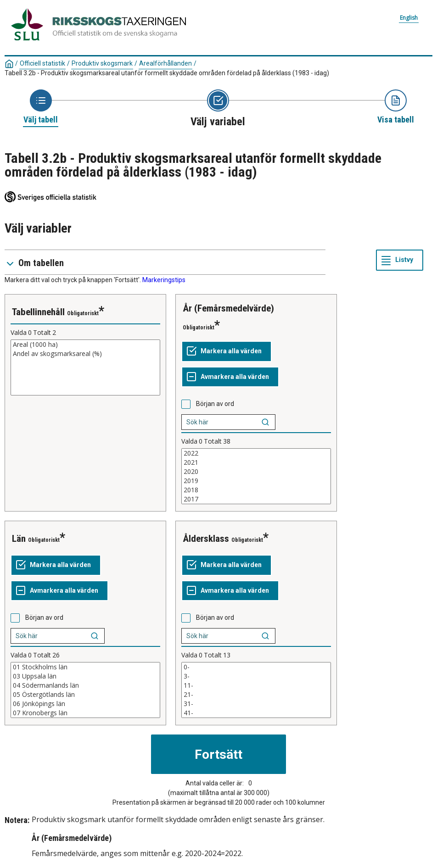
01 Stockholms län (85, 667)
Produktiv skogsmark (102, 63)
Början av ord (215, 404)
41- (256, 713)
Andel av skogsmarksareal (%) (85, 354)
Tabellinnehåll (38, 312)
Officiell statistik (42, 63)
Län (19, 539)
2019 (256, 481)
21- (256, 695)
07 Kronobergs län (85, 713)
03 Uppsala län (85, 676)
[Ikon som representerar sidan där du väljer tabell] (41, 107)
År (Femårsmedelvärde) (228, 308)
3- (256, 676)
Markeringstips (164, 280)
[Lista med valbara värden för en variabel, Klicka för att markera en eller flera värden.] (85, 367)
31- (256, 704)
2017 (256, 499)
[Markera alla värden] (227, 351)
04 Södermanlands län (85, 685)
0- (256, 667)
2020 (256, 472)
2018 (256, 490)
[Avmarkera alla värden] (230, 377)
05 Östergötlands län (85, 695)
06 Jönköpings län (85, 704)
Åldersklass (206, 539)
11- (256, 685)
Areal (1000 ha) (85, 345)
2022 (256, 453)
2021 (256, 462)
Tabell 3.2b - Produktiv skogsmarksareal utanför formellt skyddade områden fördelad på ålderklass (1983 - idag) (167, 73)
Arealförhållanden (165, 63)
